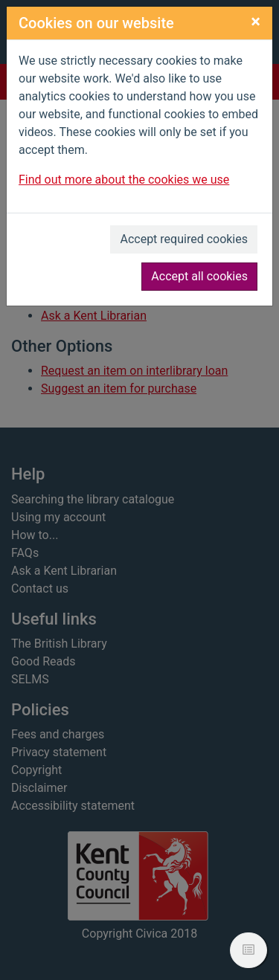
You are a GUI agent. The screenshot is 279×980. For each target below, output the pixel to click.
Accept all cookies (199, 276)
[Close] (256, 22)
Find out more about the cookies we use (124, 180)
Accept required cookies (184, 239)
